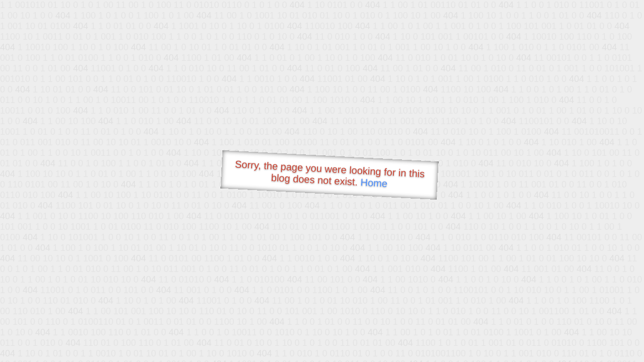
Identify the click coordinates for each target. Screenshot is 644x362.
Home (374, 183)
